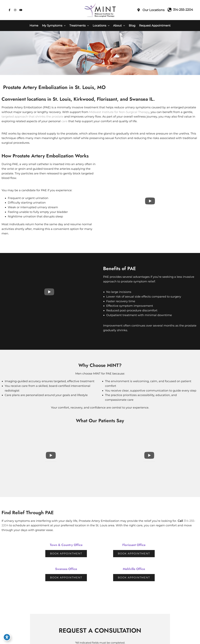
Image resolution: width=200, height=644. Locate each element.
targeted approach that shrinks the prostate (32, 117)
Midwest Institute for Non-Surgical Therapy (119, 112)
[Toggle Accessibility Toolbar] (7, 637)
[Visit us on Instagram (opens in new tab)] (15, 10)
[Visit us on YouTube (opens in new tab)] (21, 10)
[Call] (180, 10)
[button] (64, 26)
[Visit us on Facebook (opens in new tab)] (10, 10)
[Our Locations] (151, 10)
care (64, 121)
